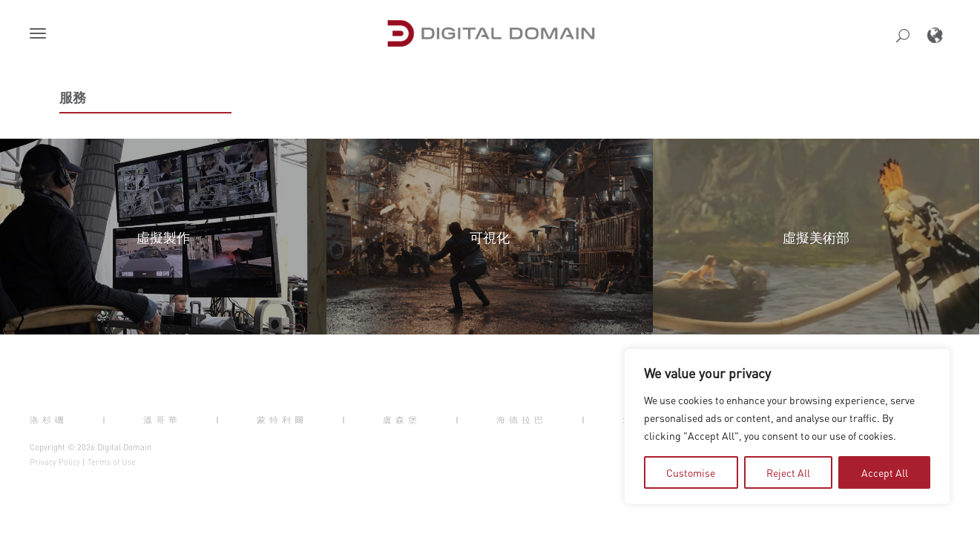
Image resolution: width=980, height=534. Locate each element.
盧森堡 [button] (402, 419)
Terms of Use (112, 462)
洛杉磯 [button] (49, 419)
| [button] (106, 419)
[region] (787, 426)
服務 (73, 97)
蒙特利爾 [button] (282, 419)
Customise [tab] (691, 472)
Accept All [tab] (885, 472)
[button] (41, 35)
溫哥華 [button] (162, 419)
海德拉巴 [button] (522, 419)
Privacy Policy (55, 462)
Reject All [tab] (788, 472)
